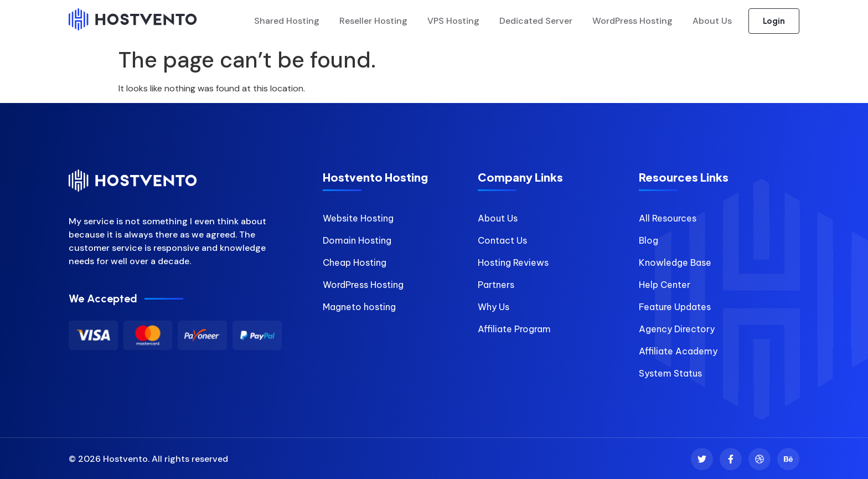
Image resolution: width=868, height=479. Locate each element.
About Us (712, 21)
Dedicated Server (536, 21)
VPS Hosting (453, 21)
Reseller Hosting (373, 21)
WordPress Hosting (632, 21)
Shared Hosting (287, 21)
